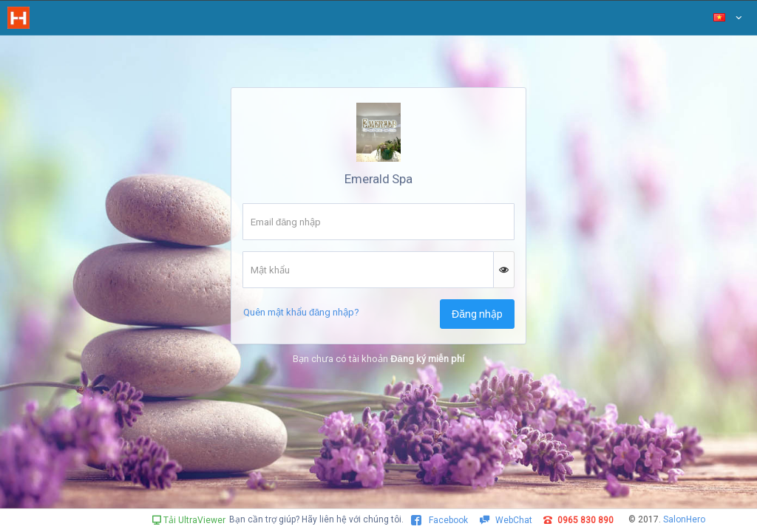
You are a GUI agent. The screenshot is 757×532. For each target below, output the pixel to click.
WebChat (506, 520)
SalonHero (684, 519)
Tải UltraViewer (189, 520)
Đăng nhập (477, 314)
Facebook (439, 520)
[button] (504, 270)
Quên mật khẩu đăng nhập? (301, 312)
